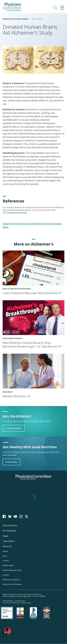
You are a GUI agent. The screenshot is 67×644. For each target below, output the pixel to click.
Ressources (12, 584)
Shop (5, 556)
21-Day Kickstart (14, 428)
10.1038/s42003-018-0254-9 (16, 213)
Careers (6, 575)
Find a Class (11, 462)
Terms (20, 601)
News (5, 536)
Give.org (28, 603)
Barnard (12, 570)
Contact (6, 561)
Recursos (11, 580)
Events (5, 551)
